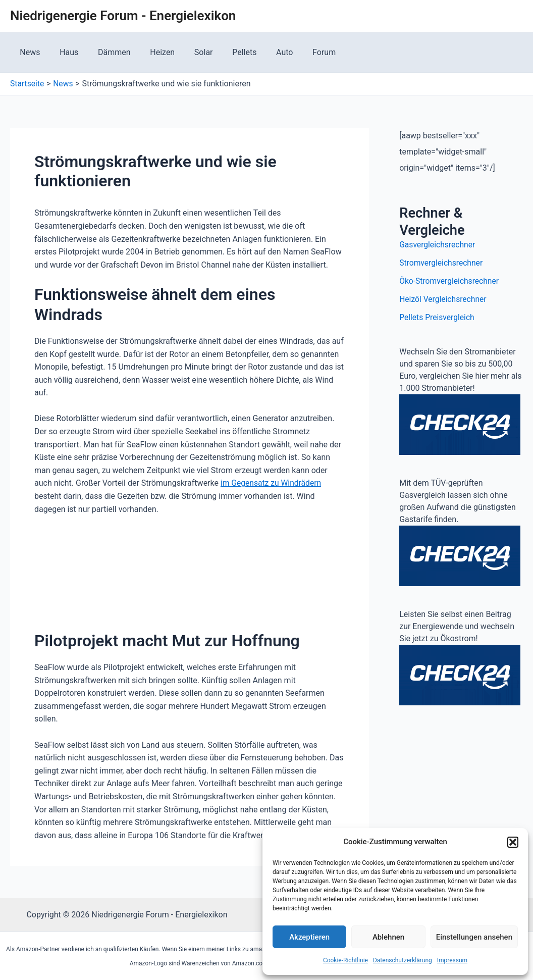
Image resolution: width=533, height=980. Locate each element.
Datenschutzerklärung (403, 960)
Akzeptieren (309, 937)
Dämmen (106, 52)
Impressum (452, 960)
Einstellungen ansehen (474, 937)
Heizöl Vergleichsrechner (444, 299)
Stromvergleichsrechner (442, 263)
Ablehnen (388, 937)
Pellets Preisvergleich (438, 317)
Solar (189, 52)
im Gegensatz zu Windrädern (272, 483)
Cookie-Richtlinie (345, 960)
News (28, 52)
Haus (64, 52)
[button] (513, 842)
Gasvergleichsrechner (438, 245)
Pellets (226, 52)
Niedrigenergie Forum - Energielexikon (123, 16)
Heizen (151, 52)
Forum (299, 52)
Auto (263, 52)
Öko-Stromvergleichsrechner (450, 281)
